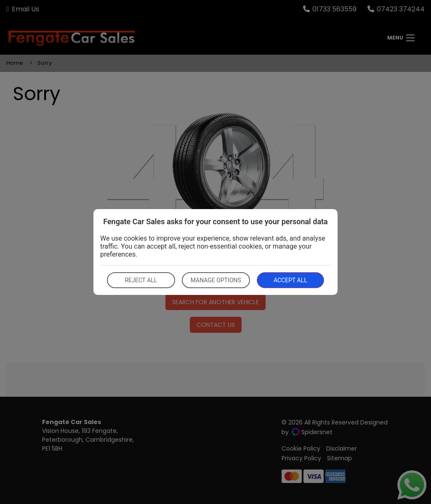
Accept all (290, 280)
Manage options (216, 280)
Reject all (141, 280)
